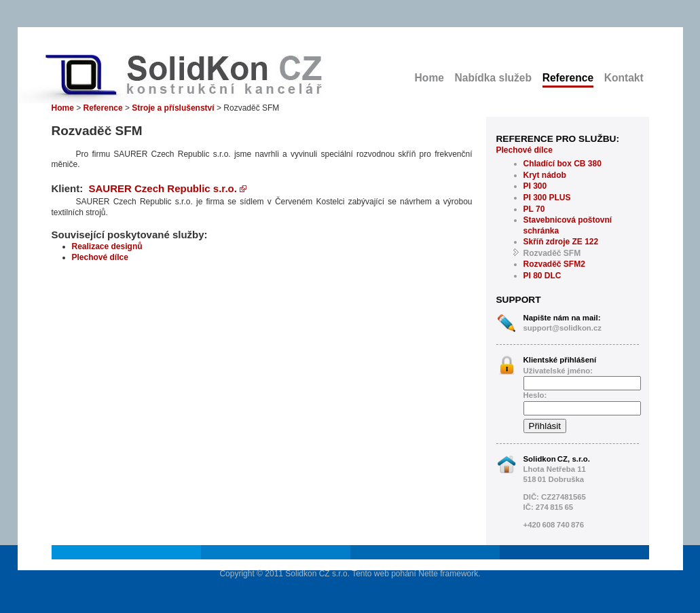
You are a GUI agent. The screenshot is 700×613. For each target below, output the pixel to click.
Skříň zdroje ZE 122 (561, 242)
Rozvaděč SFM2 (554, 264)
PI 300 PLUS (547, 198)
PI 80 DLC (542, 276)
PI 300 (535, 186)
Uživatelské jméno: (558, 371)
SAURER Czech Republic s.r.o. (168, 188)
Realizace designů (107, 246)
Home (429, 78)
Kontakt (624, 78)
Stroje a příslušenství (173, 108)
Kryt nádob (545, 175)
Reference (568, 78)
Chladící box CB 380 (563, 164)
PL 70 (534, 209)
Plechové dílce (524, 150)
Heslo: (535, 395)
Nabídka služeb (494, 78)
